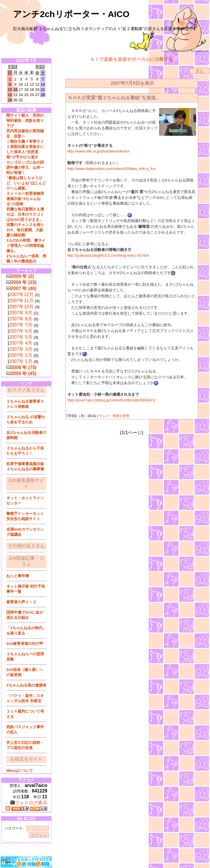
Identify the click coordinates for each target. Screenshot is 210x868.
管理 (126, 416)
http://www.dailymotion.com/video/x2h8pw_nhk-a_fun (112, 169)
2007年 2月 (21, 355)
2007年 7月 (21, 325)
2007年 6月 (21, 331)
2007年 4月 (21, 343)
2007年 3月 (21, 349)
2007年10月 (21, 307)
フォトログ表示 (29, 803)
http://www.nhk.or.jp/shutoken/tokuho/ (98, 151)
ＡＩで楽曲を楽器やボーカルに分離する (132, 59)
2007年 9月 (21, 313)
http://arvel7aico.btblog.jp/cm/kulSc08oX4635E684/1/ (112, 400)
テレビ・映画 (109, 416)
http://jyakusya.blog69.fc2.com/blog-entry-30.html (108, 255)
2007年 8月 (21, 319)
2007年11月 (21, 301)
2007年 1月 (21, 361)
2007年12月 (21, 294)
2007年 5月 (21, 337)
